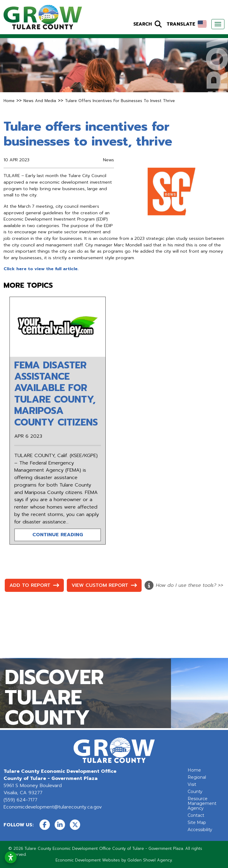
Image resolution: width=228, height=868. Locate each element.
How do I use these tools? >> (184, 585)
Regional (197, 777)
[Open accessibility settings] (11, 857)
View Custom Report (104, 585)
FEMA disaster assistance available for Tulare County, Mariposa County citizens (56, 394)
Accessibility (200, 830)
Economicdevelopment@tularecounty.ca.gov (53, 807)
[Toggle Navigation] (218, 24)
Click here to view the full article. (41, 269)
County (195, 792)
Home (194, 770)
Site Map (197, 822)
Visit (192, 784)
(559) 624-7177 (20, 800)
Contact (196, 815)
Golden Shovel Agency (150, 860)
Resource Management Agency (202, 803)
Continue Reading (58, 535)
